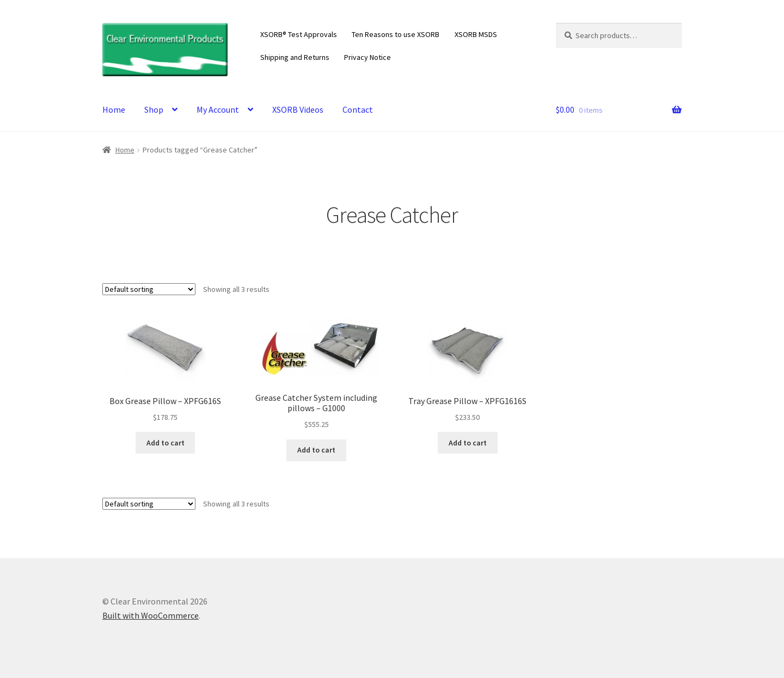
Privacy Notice (367, 57)
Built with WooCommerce (151, 615)
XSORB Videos (298, 109)
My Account (218, 109)
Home (114, 109)
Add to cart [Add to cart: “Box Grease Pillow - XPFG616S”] (166, 443)
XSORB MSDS (476, 34)
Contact (358, 109)
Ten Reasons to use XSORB (396, 34)
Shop (154, 109)
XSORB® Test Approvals (299, 34)
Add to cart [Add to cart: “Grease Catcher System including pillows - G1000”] (316, 450)
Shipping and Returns (295, 57)
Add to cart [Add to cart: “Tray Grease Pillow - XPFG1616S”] (468, 443)
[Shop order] (149, 289)
